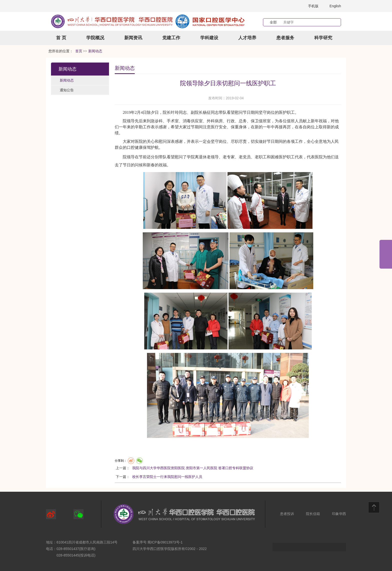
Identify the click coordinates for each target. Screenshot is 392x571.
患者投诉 (287, 514)
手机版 (313, 6)
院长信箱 (313, 514)
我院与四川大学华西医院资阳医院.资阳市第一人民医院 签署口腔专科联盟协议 (193, 468)
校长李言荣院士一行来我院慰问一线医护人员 (167, 477)
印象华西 (339, 514)
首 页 (61, 38)
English (335, 6)
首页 (79, 51)
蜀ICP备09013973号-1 (165, 542)
